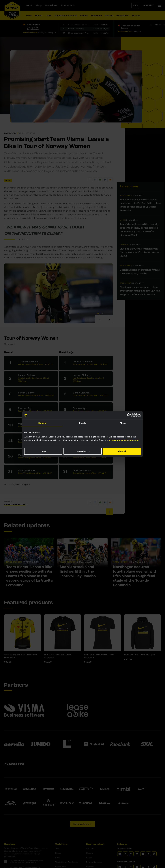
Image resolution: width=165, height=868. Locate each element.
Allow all (122, 451)
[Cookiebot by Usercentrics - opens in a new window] (129, 415)
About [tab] (123, 423)
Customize (83, 451)
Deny (43, 451)
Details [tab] (82, 423)
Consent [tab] (42, 423)
